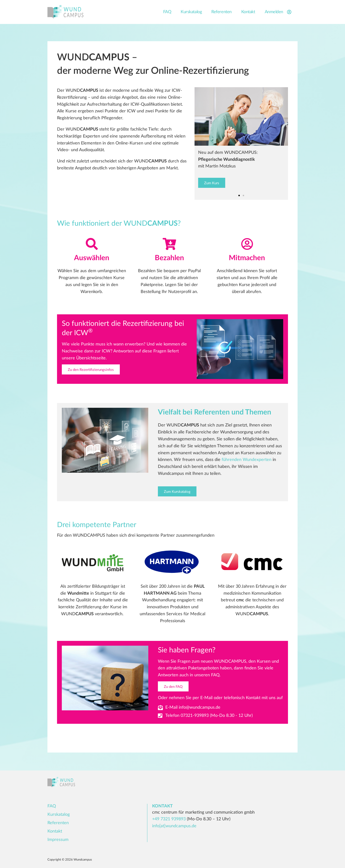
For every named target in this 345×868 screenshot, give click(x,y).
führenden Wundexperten (247, 460)
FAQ (167, 12)
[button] (239, 196)
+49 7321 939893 (169, 819)
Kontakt (248, 12)
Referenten (221, 12)
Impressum (58, 840)
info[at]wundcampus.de (174, 826)
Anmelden (279, 12)
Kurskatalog (191, 12)
